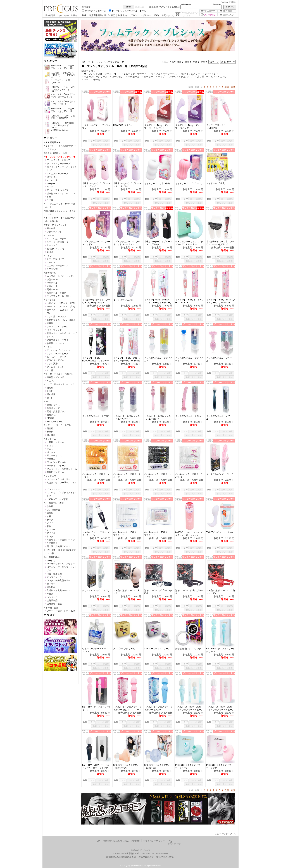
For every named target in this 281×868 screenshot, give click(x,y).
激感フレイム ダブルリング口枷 (158, 592)
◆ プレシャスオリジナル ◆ (60, 157)
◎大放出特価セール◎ (56, 153)
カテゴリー (51, 138)
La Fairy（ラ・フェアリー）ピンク (97, 708)
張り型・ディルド (55, 377)
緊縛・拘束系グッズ (56, 412)
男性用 (50, 388)
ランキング (51, 61)
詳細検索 (140, 7)
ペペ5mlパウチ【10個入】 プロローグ (127, 534)
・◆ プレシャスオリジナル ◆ (99, 74)
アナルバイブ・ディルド (59, 350)
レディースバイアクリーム (157, 649)
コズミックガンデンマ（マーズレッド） (96, 243)
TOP (84, 15)
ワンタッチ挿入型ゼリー (59, 580)
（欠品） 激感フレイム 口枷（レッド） (221, 592)
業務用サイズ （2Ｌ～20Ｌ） (61, 320)
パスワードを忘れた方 (170, 7)
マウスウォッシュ (55, 577)
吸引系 (50, 252)
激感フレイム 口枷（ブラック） (189, 592)
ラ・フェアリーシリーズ (59, 164)
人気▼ (173, 62)
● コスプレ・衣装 (55, 503)
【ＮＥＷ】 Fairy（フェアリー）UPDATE (190, 301)
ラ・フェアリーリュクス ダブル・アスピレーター (189, 243)
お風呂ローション (55, 343)
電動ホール (52, 290)
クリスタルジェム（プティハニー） (158, 359)
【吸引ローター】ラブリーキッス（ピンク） (96, 185)
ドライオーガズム (55, 360)
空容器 (50, 323)
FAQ (156, 15)
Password (217, 4)
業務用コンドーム (55, 472)
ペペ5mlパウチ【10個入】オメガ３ (158, 476)
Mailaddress (186, 4)
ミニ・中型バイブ (55, 259)
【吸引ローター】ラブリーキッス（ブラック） (158, 243)
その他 (50, 200)
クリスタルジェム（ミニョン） (188, 417)
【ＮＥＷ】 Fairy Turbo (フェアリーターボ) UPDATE (127, 359)
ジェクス (51, 452)
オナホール (52, 180)
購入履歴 (227, 11)
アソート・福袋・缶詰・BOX (61, 611)
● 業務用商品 (52, 557)
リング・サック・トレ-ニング (60, 384)
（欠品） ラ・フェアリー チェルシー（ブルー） (159, 708)
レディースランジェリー (59, 479)
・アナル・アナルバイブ (180, 77)
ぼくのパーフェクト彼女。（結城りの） (157, 766)
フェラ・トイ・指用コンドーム (62, 469)
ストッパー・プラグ (56, 357)
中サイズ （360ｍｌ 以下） (61, 307)
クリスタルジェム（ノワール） (219, 417)
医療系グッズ (53, 408)
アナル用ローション (56, 317)
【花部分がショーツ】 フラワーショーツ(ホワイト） (96, 301)
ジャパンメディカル (56, 462)
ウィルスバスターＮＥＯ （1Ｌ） (95, 650)
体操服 (50, 513)
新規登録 (154, 7)
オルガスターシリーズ (58, 174)
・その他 (95, 80)
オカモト (51, 449)
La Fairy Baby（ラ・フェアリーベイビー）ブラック (96, 766)
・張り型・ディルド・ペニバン (211, 77)
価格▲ (180, 62)
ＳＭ (49, 197)
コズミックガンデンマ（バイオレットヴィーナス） (127, 243)
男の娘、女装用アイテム (59, 546)
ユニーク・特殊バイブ (58, 266)
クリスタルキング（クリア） (96, 590)
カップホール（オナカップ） (61, 276)
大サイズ (51, 262)
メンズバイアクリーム (124, 649)
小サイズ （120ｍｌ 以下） (61, 303)
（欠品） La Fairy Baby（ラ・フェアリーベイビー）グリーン (189, 708)
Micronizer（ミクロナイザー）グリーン (188, 766)
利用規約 (122, 15)
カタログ (49, 615)
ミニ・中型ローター (56, 239)
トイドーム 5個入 (215, 183)
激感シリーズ (53, 405)
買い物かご (209, 11)
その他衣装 (52, 543)
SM (47, 402)
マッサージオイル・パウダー (61, 564)
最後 (233, 87)
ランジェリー (52, 476)
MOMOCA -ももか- (122, 125)
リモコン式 (52, 245)
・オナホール (132, 77)
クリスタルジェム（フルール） (219, 359)
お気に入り (227, 15)
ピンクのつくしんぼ (123, 300)
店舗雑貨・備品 (54, 604)
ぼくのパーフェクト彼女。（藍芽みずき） (126, 766)
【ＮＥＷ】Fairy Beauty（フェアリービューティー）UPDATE (158, 301)
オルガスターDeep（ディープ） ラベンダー (189, 127)
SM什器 (51, 418)
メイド (50, 523)
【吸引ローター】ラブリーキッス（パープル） (127, 185)
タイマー (51, 584)
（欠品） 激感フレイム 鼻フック (128, 592)
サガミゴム (52, 446)
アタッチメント (54, 232)
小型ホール (52, 279)
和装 (49, 526)
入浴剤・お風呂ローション (60, 590)
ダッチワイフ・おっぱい (59, 296)
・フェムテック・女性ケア (133, 74)
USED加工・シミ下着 (57, 499)
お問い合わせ (168, 15)
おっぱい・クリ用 (55, 249)
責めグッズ (52, 415)
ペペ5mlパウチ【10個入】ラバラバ (189, 476)
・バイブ (160, 77)
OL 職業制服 (55, 510)
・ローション (116, 77)
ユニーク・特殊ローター (59, 242)
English (224, 2)
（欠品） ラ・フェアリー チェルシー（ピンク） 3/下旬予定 (128, 708)
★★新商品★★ (53, 142)
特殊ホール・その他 (56, 293)
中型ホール (52, 283)
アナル (49, 347)
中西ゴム (51, 459)
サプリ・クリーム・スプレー (59, 425)
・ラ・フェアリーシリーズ (163, 74)
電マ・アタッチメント (56, 225)
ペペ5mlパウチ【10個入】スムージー (127, 476)
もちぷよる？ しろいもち (157, 183)
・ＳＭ (85, 80)
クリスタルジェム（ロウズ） (96, 416)
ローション (52, 177)
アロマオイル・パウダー (59, 340)
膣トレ (50, 398)
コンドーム (51, 439)
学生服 (50, 506)
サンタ (50, 536)
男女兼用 (51, 394)
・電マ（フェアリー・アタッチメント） (200, 74)
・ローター (147, 77)
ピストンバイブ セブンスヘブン (96, 127)
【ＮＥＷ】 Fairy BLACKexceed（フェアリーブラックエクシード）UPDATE (96, 359)
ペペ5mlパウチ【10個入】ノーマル (96, 476)
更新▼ (204, 62)
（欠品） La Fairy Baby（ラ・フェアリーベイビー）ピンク (220, 708)
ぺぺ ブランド (54, 330)
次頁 (227, 87)
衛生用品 (51, 587)
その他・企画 (52, 608)
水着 (49, 516)
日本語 (232, 2)
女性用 (50, 391)
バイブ (50, 187)
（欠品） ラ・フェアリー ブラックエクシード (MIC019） (96, 534)
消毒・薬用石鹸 (54, 574)
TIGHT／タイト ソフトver (220, 532)
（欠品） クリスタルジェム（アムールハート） (126, 417)
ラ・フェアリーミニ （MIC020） (217, 127)
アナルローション (55, 367)
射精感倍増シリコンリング (188, 649)
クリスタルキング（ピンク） (220, 474)
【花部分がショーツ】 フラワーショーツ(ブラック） (220, 243)
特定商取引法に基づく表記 (102, 15)
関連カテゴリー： (91, 71)
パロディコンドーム (56, 466)
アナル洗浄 (52, 364)
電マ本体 (51, 228)
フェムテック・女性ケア (59, 160)
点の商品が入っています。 (190, 14)
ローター (51, 184)
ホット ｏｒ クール (59, 327)
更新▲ (196, 62)
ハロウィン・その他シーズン (61, 540)
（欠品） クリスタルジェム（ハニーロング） (157, 417)
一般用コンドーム (55, 442)
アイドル (51, 533)
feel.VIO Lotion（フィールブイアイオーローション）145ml (189, 534)
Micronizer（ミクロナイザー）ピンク (219, 766)
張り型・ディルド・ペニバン (61, 194)
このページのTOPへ (225, 834)
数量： (86, 141)
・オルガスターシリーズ (94, 77)
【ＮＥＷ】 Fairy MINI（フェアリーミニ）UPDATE (221, 301)
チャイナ (51, 530)
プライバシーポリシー (140, 15)
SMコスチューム (55, 422)
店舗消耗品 (52, 600)
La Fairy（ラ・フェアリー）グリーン (221, 650)
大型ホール (52, 286)
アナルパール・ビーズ (58, 354)
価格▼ (188, 62)
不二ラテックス (54, 456)
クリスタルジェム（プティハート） (189, 359)
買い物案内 (209, 15)
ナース (50, 520)
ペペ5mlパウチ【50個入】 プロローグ (158, 534)
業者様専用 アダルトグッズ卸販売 (61, 15)
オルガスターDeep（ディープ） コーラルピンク (158, 127)
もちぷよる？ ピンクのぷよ (189, 183)
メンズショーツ (54, 489)
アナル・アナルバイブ (58, 190)
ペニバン (51, 381)
